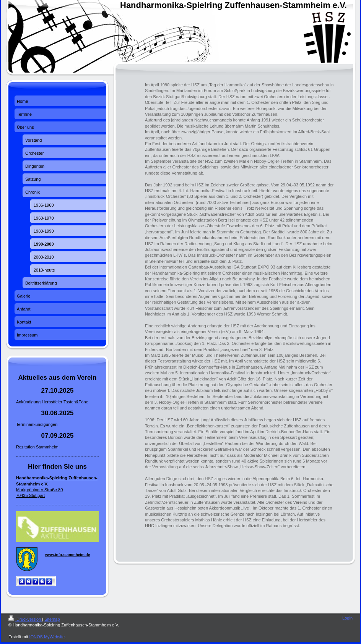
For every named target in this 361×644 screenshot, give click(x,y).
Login (347, 618)
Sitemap (52, 619)
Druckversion (25, 619)
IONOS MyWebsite (47, 637)
